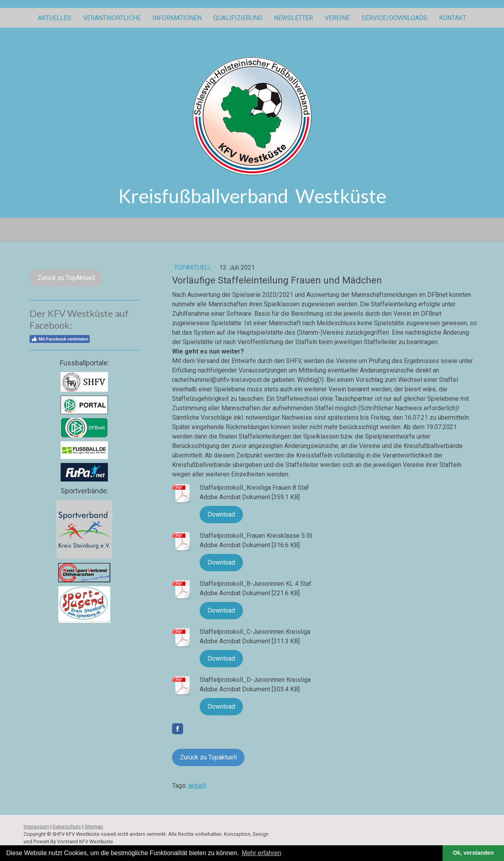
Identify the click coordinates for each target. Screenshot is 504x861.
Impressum (36, 827)
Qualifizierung (238, 18)
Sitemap (94, 827)
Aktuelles (55, 18)
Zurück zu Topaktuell (208, 757)
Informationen (177, 18)
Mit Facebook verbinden (60, 339)
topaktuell (194, 268)
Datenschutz (67, 827)
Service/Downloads (394, 18)
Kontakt (453, 18)
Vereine (337, 18)
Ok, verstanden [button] (473, 853)
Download (221, 514)
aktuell (197, 786)
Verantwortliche (112, 18)
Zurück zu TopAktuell (66, 278)
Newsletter (294, 18)
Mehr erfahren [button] (262, 853)
